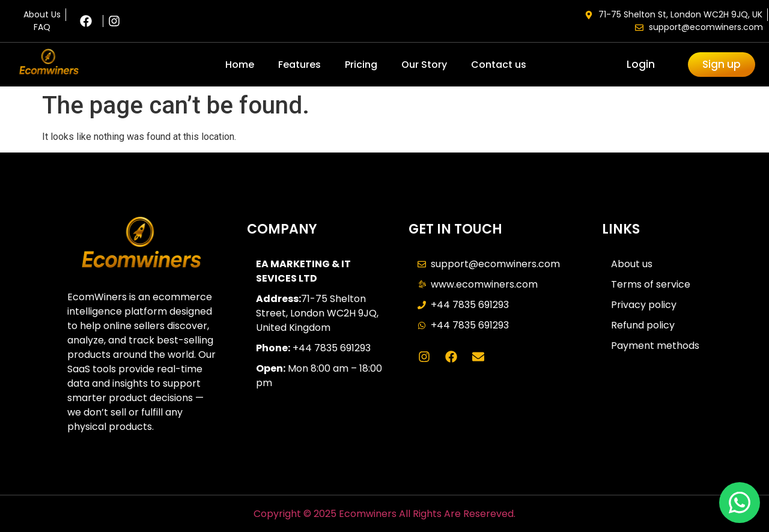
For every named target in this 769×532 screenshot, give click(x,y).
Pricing (361, 65)
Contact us (499, 65)
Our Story (424, 65)
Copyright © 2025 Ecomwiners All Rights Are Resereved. (384, 514)
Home (240, 65)
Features (299, 65)
